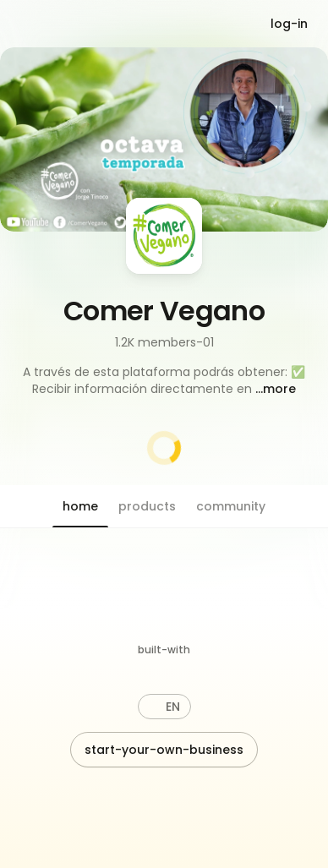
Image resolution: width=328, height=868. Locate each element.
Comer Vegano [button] (164, 311)
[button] (164, 380)
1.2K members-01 (164, 342)
